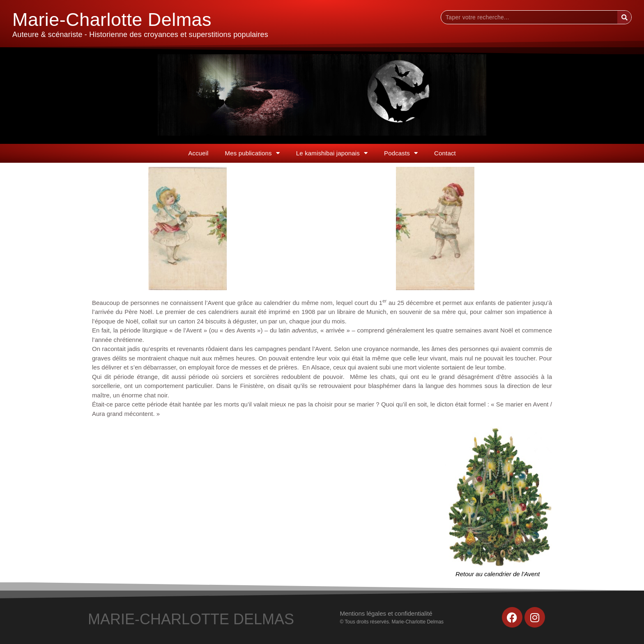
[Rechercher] (624, 17)
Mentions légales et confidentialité (386, 613)
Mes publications (252, 153)
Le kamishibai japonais (332, 153)
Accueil (198, 153)
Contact (445, 153)
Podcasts (401, 153)
